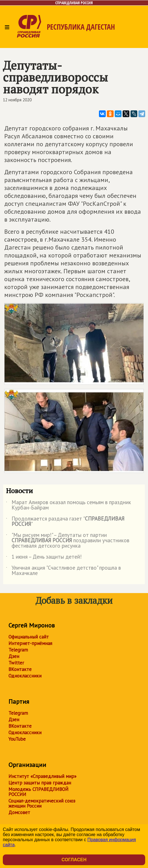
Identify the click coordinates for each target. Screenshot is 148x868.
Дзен (14, 656)
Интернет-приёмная (30, 643)
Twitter (16, 663)
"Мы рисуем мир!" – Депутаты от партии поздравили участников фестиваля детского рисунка (68, 541)
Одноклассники (25, 676)
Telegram (18, 650)
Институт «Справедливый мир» (42, 776)
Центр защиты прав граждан (40, 783)
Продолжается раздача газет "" (65, 522)
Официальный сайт (29, 637)
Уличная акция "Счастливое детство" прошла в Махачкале (63, 571)
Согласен (74, 860)
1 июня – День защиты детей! (44, 558)
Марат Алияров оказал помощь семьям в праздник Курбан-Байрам (69, 505)
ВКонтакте (20, 669)
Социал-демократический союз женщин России (42, 803)
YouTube (17, 739)
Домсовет (19, 812)
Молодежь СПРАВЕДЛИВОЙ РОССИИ (38, 792)
